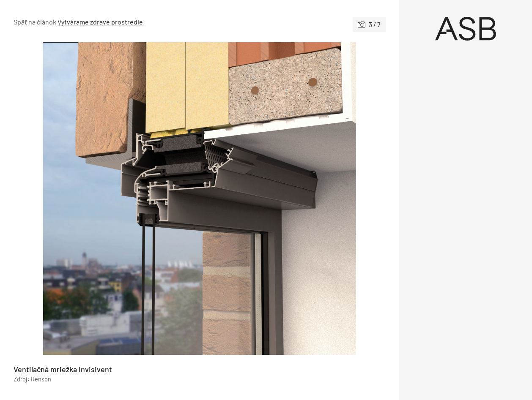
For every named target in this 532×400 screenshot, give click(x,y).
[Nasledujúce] (293, 199)
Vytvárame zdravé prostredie (100, 22)
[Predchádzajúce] (107, 199)
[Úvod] (466, 29)
